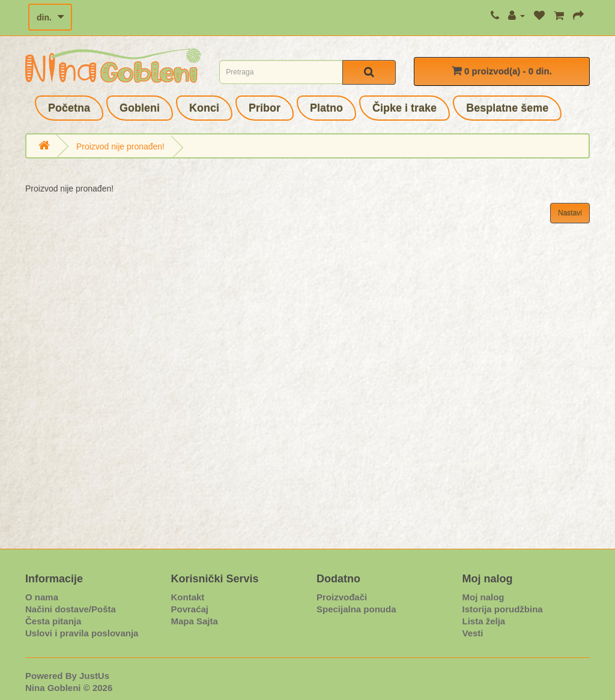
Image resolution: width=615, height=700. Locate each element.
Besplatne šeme (507, 108)
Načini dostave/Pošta (71, 609)
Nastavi (570, 213)
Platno (326, 108)
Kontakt (188, 597)
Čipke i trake (404, 108)
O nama (42, 597)
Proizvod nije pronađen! (120, 146)
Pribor (265, 108)
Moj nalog (483, 597)
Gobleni (140, 108)
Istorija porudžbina (503, 609)
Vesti (473, 633)
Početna (69, 108)
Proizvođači (342, 597)
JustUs (94, 676)
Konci (204, 108)
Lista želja (484, 621)
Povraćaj (190, 609)
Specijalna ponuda (356, 609)
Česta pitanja (53, 621)
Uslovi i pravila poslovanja (82, 633)
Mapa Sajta (195, 621)
